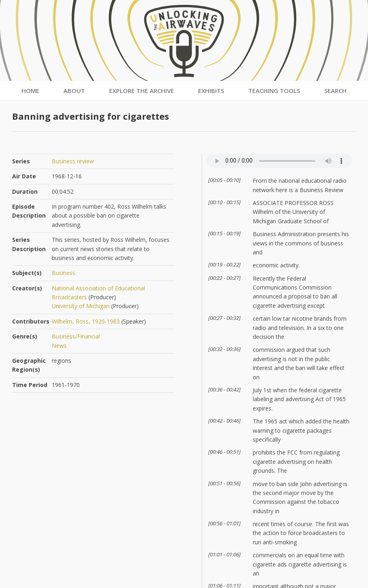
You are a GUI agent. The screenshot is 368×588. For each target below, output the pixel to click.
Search (335, 91)
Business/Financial (76, 336)
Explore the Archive (142, 91)
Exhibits (211, 91)
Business (63, 273)
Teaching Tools (274, 91)
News (59, 346)
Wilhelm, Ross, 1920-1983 (86, 321)
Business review (73, 161)
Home (30, 91)
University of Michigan (81, 306)
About (74, 91)
